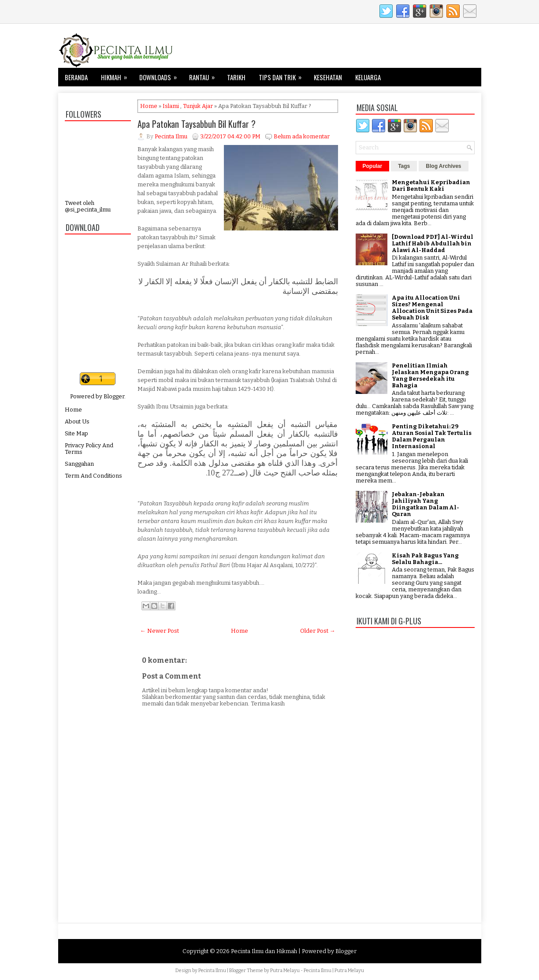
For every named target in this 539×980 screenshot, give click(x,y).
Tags (404, 166)
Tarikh (236, 77)
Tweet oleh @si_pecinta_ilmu (88, 206)
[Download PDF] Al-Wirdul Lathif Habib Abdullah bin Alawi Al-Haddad (433, 243)
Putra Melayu (285, 971)
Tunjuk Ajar (198, 106)
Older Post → (318, 631)
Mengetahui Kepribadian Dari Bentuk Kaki (431, 186)
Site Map (76, 433)
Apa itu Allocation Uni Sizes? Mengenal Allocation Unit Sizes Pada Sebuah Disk (432, 308)
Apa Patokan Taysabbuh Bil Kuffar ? (197, 124)
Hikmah (117, 75)
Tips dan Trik (283, 75)
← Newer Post (160, 631)
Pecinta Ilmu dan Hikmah (264, 951)
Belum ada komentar (302, 136)
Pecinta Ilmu (212, 971)
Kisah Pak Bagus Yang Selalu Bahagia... (425, 559)
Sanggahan (79, 464)
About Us (77, 421)
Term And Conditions (93, 476)
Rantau (205, 75)
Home (73, 410)
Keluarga (368, 77)
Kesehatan (328, 77)
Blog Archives (443, 166)
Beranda (76, 77)
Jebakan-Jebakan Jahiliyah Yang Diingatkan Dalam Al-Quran (426, 504)
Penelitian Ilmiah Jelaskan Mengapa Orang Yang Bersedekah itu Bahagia (430, 375)
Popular (373, 166)
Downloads (161, 75)
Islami (171, 106)
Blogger (114, 396)
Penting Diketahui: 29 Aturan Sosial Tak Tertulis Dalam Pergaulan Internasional (432, 436)
